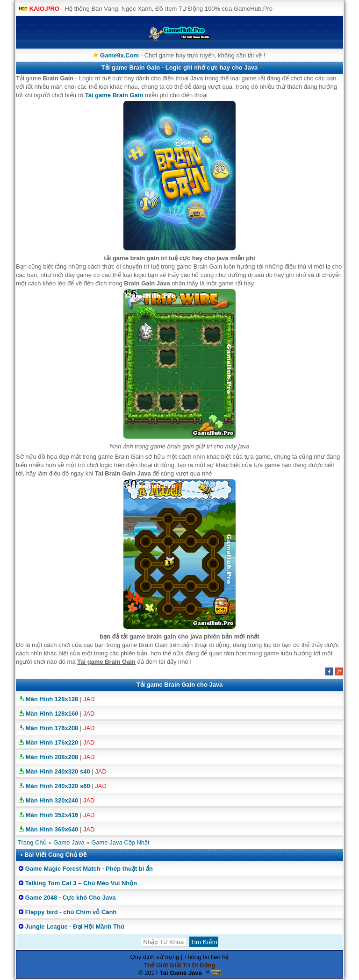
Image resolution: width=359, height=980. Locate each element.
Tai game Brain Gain (114, 95)
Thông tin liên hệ (207, 957)
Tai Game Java (181, 973)
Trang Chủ (32, 842)
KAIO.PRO (44, 9)
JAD (89, 699)
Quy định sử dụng (155, 957)
